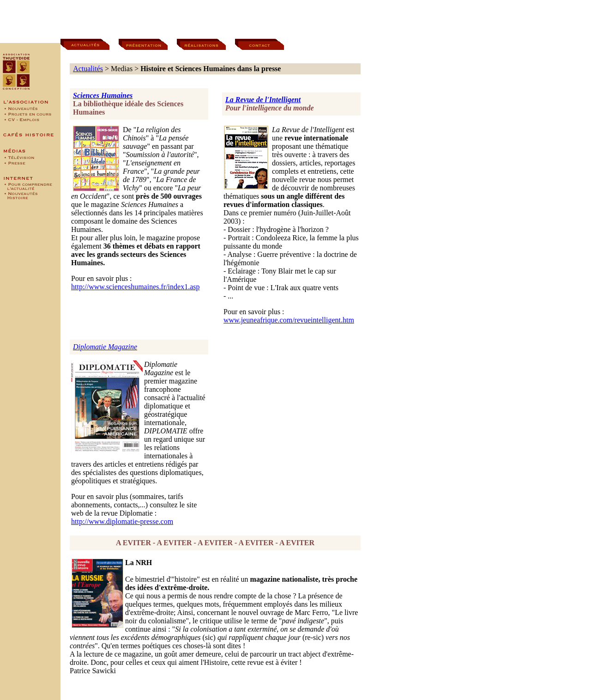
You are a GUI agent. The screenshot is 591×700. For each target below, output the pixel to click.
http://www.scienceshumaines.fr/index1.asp (135, 287)
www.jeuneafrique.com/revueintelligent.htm (289, 320)
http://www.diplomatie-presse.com (122, 521)
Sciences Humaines (103, 95)
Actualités (88, 69)
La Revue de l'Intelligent (263, 100)
